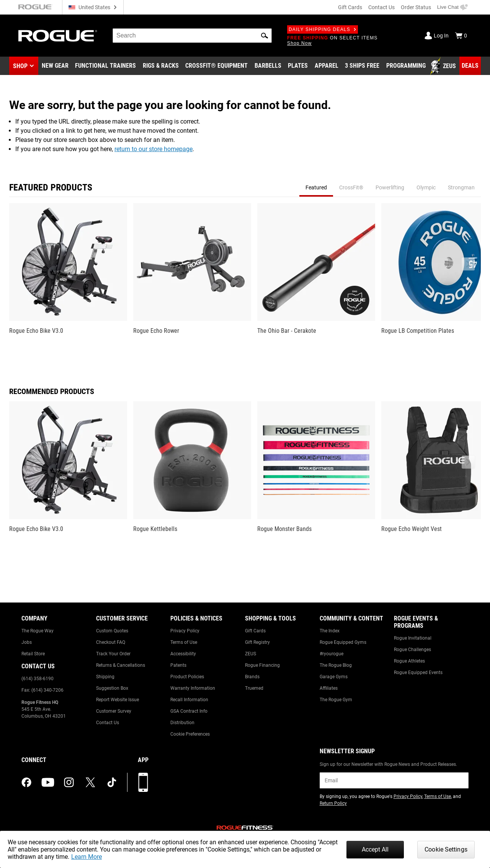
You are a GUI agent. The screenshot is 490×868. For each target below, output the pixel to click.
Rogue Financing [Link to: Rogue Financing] (262, 665)
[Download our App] (143, 782)
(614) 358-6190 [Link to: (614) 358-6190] (38, 679)
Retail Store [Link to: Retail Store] (33, 654)
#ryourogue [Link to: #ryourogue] (332, 654)
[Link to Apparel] (327, 66)
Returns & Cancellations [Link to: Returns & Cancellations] (121, 665)
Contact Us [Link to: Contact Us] (108, 723)
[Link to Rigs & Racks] (161, 66)
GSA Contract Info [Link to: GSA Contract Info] (189, 711)
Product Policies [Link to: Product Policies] (187, 677)
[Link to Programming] (406, 66)
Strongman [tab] (461, 187)
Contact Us (381, 7)
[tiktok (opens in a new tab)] (112, 782)
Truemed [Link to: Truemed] (254, 688)
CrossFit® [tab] (351, 187)
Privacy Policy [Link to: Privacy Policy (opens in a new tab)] (408, 796)
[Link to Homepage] (58, 36)
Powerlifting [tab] (390, 187)
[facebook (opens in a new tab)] (26, 782)
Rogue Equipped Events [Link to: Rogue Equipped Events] (418, 673)
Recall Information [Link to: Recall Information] (189, 700)
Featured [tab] (316, 187)
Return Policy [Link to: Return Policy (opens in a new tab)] (333, 803)
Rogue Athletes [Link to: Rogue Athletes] (409, 661)
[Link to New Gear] (55, 66)
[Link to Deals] (470, 66)
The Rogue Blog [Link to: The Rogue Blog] (336, 665)
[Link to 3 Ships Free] (362, 66)
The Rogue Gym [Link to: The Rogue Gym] (336, 700)
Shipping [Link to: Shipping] (105, 677)
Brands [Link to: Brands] (252, 677)
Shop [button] (20, 66)
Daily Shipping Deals (323, 29)
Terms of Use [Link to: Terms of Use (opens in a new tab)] (438, 796)
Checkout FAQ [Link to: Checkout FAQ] (111, 642)
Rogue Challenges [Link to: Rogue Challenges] (412, 650)
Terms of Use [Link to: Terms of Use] (184, 642)
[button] (265, 36)
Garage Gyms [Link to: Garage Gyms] (334, 677)
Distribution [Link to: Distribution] (182, 723)
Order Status (416, 7)
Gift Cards (350, 7)
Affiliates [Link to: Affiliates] (329, 688)
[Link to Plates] (298, 66)
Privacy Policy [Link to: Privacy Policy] (185, 631)
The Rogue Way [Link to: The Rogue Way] (38, 631)
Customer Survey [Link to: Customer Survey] (114, 711)
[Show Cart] (461, 36)
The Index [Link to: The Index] (330, 631)
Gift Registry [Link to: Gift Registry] (257, 642)
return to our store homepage (154, 149)
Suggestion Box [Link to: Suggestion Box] (112, 688)
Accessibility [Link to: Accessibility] (183, 654)
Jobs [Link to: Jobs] (27, 642)
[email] (394, 780)
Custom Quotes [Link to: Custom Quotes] (112, 631)
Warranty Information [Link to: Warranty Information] (193, 688)
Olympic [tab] (426, 187)
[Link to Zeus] (444, 66)
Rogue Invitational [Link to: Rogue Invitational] (413, 638)
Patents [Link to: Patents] (178, 665)
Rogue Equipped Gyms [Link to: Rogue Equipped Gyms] (343, 642)
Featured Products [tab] (51, 187)
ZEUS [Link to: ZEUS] (251, 654)
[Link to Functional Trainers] (105, 66)
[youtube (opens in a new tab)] (48, 782)
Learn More (87, 857)
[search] (192, 36)
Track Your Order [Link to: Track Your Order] (113, 654)
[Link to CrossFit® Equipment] (216, 66)
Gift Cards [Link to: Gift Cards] (255, 631)
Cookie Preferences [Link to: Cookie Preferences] (190, 734)
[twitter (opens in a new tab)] (90, 782)
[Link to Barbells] (268, 66)
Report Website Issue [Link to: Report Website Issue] (118, 700)
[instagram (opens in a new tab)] (69, 782)
